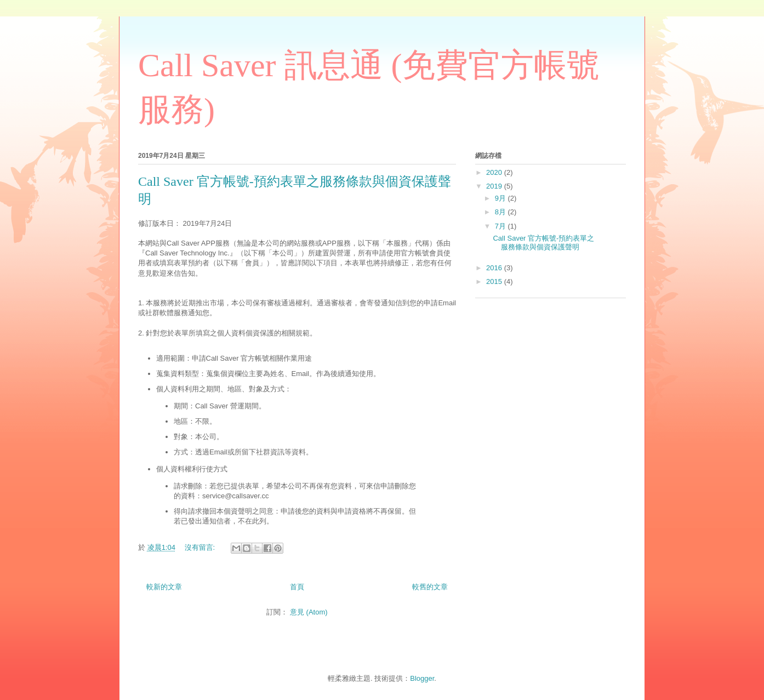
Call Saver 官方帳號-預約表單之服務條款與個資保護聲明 (543, 243)
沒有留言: (201, 547)
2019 (495, 186)
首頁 (297, 587)
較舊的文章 (430, 587)
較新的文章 (164, 587)
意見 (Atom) (309, 612)
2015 (495, 281)
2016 (495, 268)
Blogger (422, 678)
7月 (501, 226)
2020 (495, 172)
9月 (501, 198)
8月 (501, 212)
